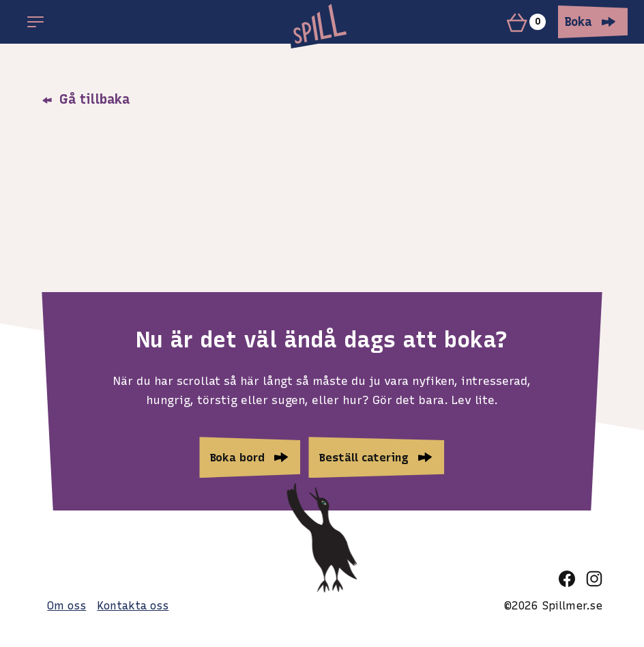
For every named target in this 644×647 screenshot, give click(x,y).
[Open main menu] (35, 22)
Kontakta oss (133, 606)
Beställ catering (364, 457)
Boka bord (237, 457)
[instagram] (594, 579)
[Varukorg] (528, 22)
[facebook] (567, 579)
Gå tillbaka (86, 99)
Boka (579, 22)
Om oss (67, 606)
